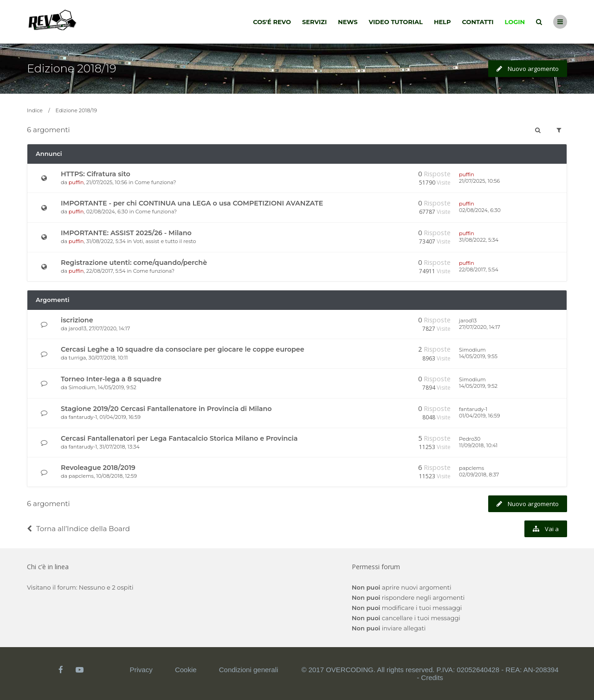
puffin (76, 182)
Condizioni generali (249, 670)
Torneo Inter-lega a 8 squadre (111, 379)
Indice (35, 110)
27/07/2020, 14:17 (480, 327)
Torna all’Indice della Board (78, 529)
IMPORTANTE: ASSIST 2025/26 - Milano (126, 233)
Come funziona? (155, 182)
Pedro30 (470, 439)
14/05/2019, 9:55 (478, 356)
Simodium (472, 350)
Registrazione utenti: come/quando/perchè (134, 263)
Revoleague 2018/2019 (98, 468)
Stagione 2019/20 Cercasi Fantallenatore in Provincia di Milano (166, 409)
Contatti (478, 22)
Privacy (141, 670)
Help (442, 22)
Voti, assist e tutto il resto (165, 241)
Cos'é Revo (272, 22)
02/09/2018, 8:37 (479, 475)
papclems (81, 476)
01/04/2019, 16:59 (479, 416)
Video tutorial (396, 22)
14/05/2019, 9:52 (478, 386)
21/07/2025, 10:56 (479, 181)
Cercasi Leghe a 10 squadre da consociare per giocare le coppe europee (183, 349)
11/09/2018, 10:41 (478, 445)
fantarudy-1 (83, 417)
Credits (432, 678)
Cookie (186, 670)
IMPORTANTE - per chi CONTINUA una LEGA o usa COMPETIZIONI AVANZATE (192, 203)
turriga (77, 358)
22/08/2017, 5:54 (479, 270)
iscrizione (77, 320)
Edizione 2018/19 (71, 68)
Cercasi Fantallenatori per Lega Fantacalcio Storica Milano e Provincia (179, 438)
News (348, 22)
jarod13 (77, 328)
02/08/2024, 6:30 (480, 210)
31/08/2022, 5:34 (479, 240)
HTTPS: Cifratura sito (96, 174)
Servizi (314, 22)
